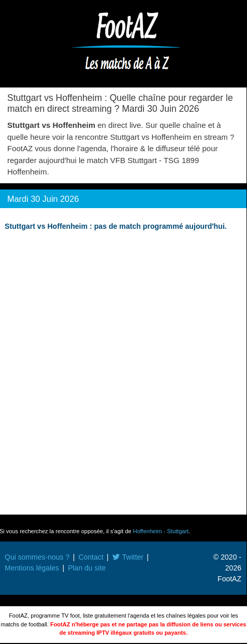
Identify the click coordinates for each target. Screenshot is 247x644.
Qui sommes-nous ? (37, 557)
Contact (91, 557)
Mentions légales (32, 568)
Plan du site (87, 568)
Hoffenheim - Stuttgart (161, 531)
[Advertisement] (124, 374)
